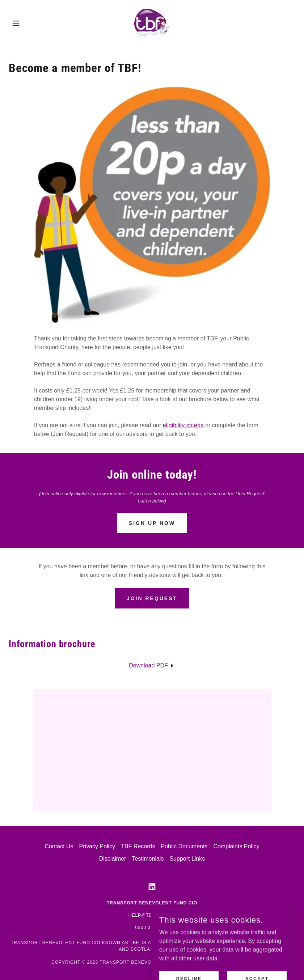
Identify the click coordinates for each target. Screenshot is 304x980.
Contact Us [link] (59, 846)
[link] (152, 23)
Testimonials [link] (148, 859)
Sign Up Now (152, 523)
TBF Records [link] (138, 846)
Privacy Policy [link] (97, 846)
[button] (30, 23)
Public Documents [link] (184, 846)
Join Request (152, 598)
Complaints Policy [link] (236, 846)
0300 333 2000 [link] (152, 928)
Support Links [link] (187, 859)
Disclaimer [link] (113, 859)
